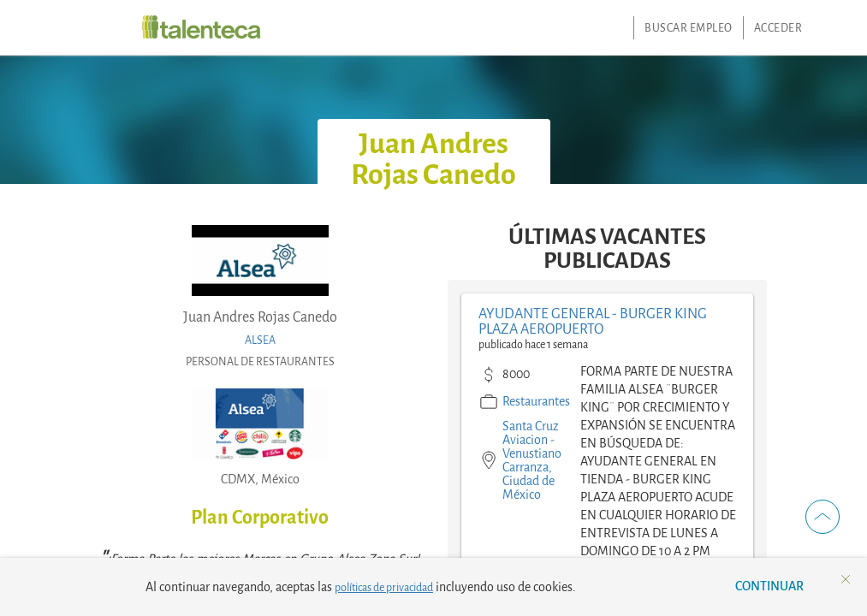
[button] (822, 517)
